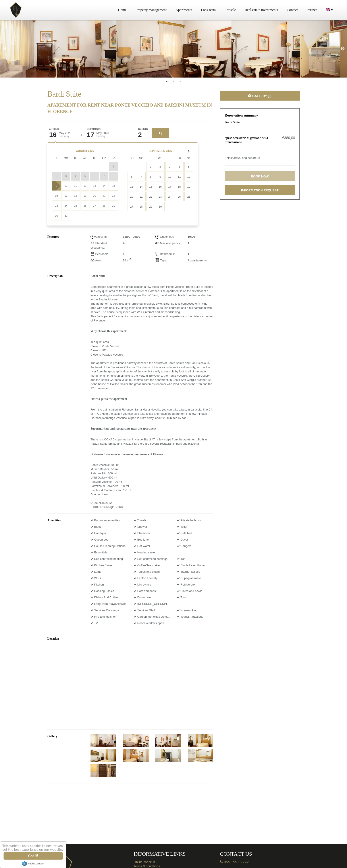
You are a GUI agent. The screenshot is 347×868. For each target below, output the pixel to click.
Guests (143, 129)
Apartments (184, 10)
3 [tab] (180, 82)
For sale (230, 10)
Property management (151, 10)
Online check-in (144, 862)
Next (343, 49)
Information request (260, 190)
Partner (312, 10)
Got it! (33, 856)
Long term (208, 10)
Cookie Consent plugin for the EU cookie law (33, 864)
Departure (94, 129)
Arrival (54, 129)
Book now (260, 176)
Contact (292, 10)
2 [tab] (173, 82)
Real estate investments (261, 10)
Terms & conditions (147, 866)
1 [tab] (167, 82)
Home (122, 10)
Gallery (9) (260, 96)
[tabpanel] (58, 49)
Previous (4, 49)
